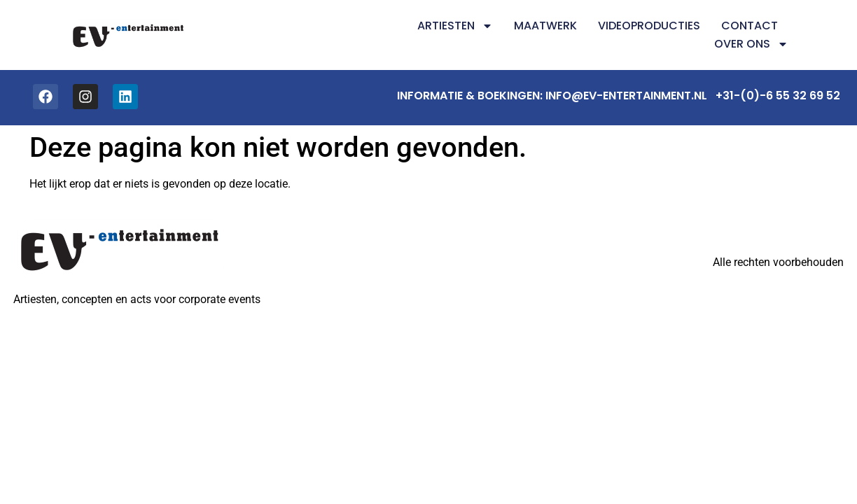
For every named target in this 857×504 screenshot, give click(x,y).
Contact (750, 26)
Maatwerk (545, 26)
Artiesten (455, 26)
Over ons (751, 44)
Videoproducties (649, 26)
